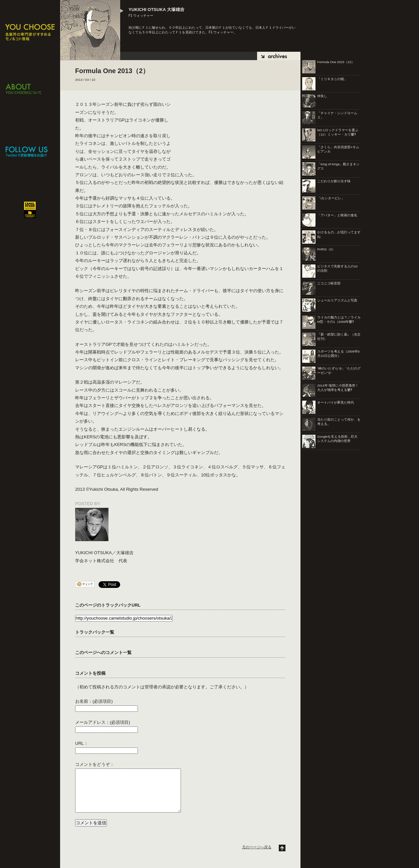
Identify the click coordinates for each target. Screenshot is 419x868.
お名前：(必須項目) (94, 701)
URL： (82, 743)
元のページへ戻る (257, 847)
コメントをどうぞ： (95, 764)
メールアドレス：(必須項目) (103, 722)
